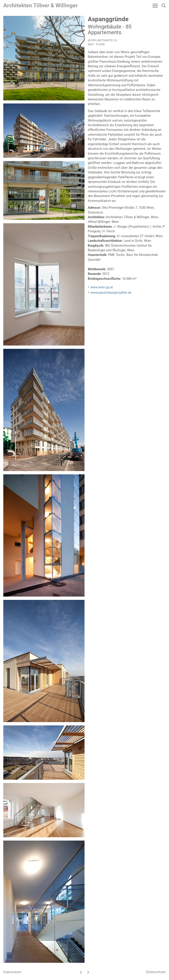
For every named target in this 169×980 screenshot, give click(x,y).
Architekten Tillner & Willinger (40, 5)
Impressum (12, 972)
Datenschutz (156, 972)
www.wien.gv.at (102, 287)
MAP (91, 44)
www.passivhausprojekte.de (111, 293)
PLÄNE (100, 44)
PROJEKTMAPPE (100, 40)
